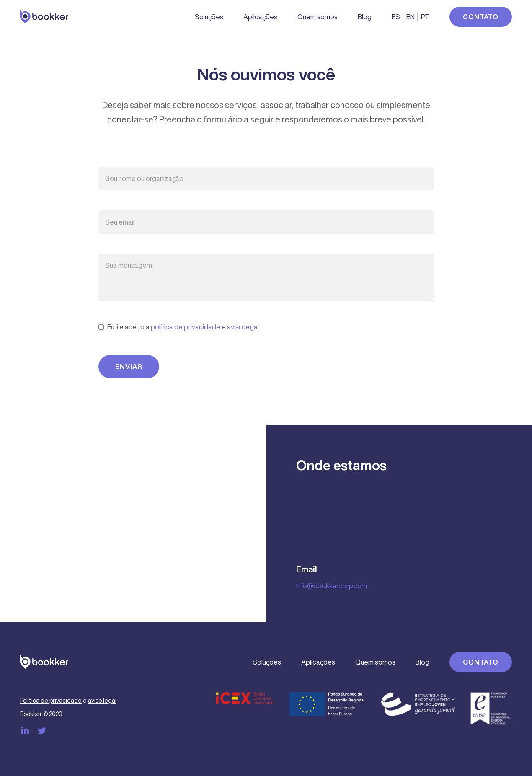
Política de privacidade (51, 701)
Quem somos (318, 17)
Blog (365, 17)
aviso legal (243, 327)
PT (425, 17)
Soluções (209, 17)
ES (396, 17)
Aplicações (260, 17)
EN (411, 17)
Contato (481, 17)
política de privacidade (186, 327)
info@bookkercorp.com (332, 586)
